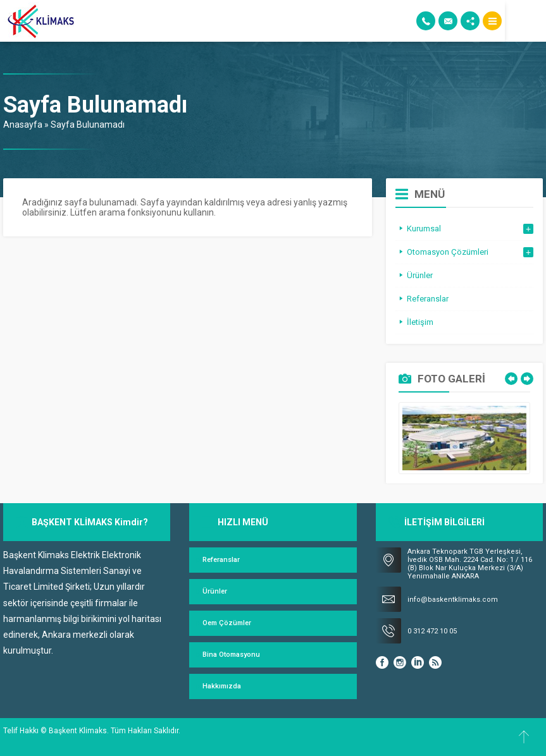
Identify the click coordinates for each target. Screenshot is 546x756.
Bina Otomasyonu (231, 655)
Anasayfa (23, 125)
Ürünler (215, 591)
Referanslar (221, 560)
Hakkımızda (222, 686)
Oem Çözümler (227, 623)
